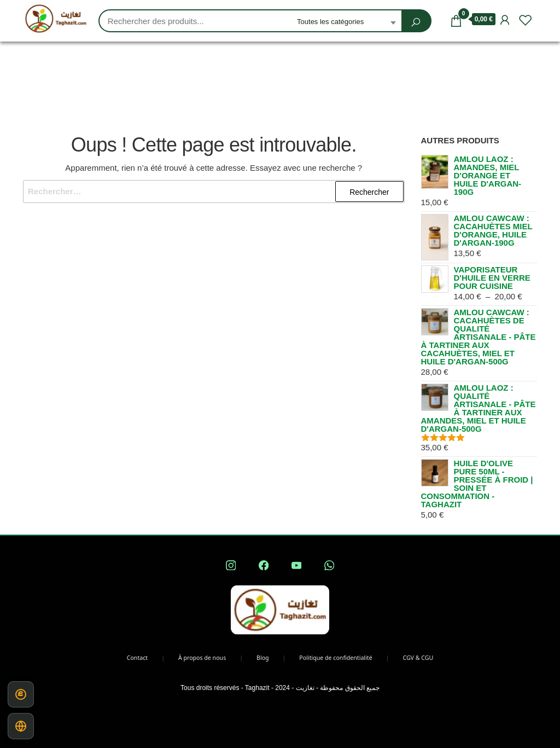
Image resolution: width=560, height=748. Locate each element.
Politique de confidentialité (336, 658)
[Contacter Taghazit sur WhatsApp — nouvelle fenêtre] (329, 565)
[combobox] (346, 22)
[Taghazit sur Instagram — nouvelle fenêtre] (231, 565)
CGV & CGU (418, 658)
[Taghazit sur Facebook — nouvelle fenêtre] (264, 565)
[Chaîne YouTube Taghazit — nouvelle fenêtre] (296, 565)
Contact (137, 658)
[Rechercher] (416, 22)
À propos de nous (202, 658)
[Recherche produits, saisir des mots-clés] (195, 21)
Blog (263, 658)
